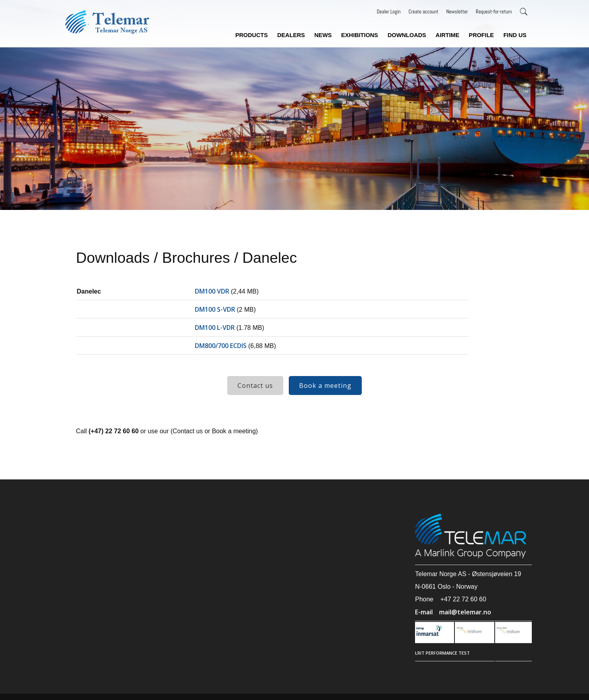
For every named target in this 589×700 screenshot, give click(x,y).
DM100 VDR (212, 291)
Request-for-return (494, 12)
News (323, 35)
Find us (515, 35)
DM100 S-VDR (215, 309)
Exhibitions (360, 35)
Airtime (447, 35)
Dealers (291, 35)
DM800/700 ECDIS (221, 346)
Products (251, 35)
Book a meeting (325, 386)
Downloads (407, 35)
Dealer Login (389, 12)
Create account (423, 12)
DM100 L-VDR (215, 328)
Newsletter (457, 12)
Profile (481, 35)
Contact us (255, 386)
